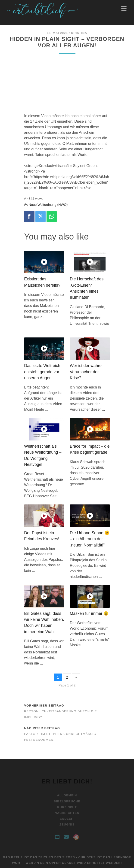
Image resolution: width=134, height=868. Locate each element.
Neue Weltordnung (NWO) (48, 205)
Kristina (79, 33)
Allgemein (67, 795)
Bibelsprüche (67, 801)
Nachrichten (67, 813)
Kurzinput (67, 807)
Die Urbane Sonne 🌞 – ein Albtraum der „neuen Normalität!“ (90, 539)
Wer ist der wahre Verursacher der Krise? (86, 372)
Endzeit (67, 819)
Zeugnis (67, 824)
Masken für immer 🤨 (89, 613)
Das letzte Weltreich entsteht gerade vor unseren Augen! (42, 372)
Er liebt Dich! (67, 781)
